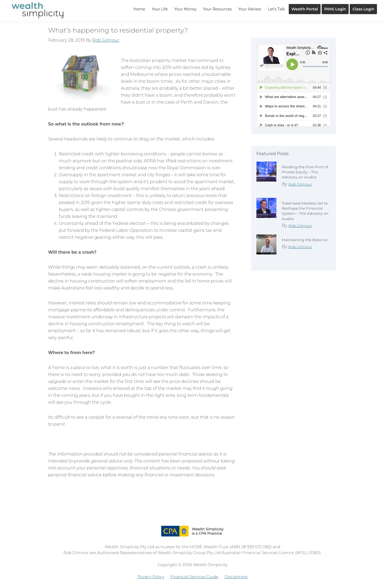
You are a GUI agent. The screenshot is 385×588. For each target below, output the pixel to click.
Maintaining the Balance (305, 240)
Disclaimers (236, 577)
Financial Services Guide (194, 577)
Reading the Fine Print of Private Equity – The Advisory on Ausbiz (305, 172)
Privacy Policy (151, 577)
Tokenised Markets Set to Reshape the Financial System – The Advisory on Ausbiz (305, 211)
